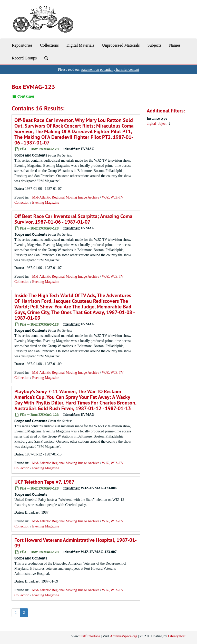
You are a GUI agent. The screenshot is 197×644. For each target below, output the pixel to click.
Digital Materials (80, 45)
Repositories (22, 45)
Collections (49, 45)
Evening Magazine (46, 202)
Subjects (154, 45)
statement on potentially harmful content (110, 70)
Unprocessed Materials (121, 45)
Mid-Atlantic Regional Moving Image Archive (66, 197)
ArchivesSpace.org (124, 636)
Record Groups (24, 58)
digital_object (157, 124)
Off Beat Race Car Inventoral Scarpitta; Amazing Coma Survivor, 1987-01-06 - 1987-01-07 (73, 219)
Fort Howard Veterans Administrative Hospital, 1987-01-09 (76, 543)
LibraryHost (177, 636)
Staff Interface (90, 636)
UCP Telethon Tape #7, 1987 (44, 482)
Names (175, 45)
